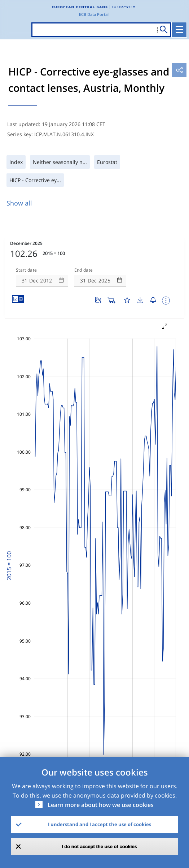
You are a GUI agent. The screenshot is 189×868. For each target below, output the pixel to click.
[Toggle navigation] (179, 30)
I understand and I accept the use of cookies (100, 824)
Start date (26, 270)
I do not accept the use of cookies (99, 847)
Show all (19, 203)
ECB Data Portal (94, 14)
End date (84, 270)
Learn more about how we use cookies (101, 805)
